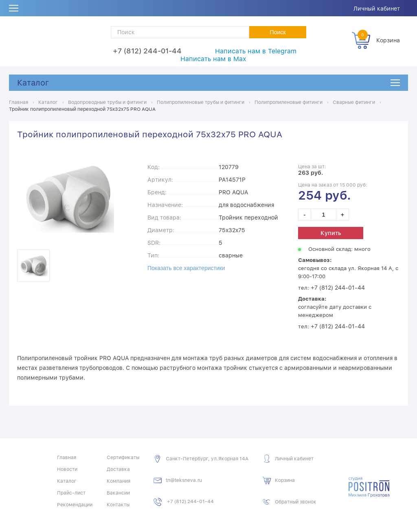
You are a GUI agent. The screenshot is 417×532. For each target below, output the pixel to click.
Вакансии (118, 493)
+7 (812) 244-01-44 (147, 51)
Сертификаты (123, 457)
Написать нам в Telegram (256, 51)
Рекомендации (75, 505)
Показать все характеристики (186, 268)
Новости (67, 469)
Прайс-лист (71, 493)
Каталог (33, 83)
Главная (67, 457)
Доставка (118, 469)
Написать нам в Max (213, 59)
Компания (119, 481)
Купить (331, 233)
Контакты (118, 505)
